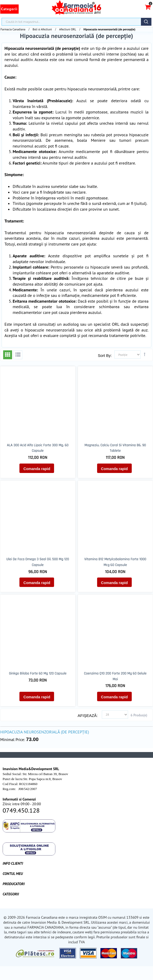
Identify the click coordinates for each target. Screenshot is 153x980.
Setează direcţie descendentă (145, 354)
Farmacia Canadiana (13, 29)
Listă (18, 355)
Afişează (87, 715)
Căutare (146, 22)
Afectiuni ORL (68, 29)
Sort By (104, 355)
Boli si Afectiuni (42, 29)
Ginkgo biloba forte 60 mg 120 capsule (38, 673)
